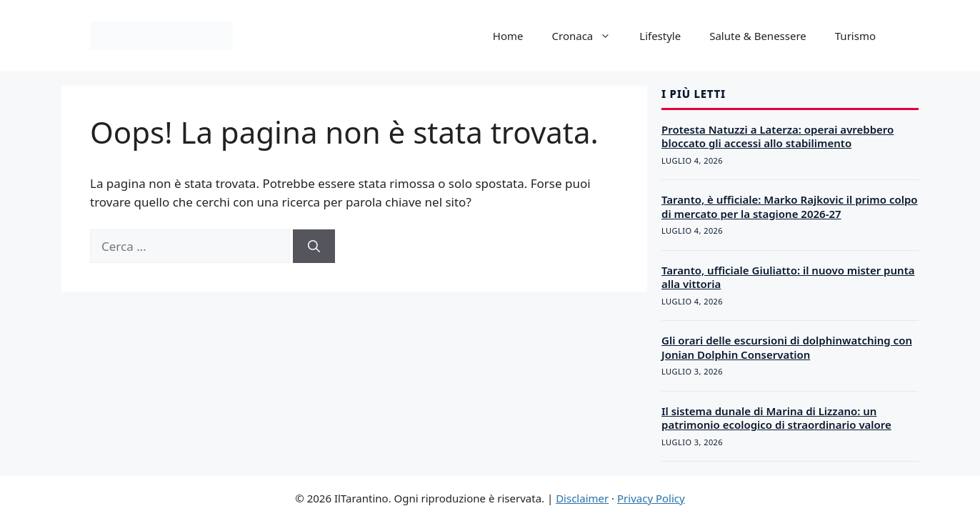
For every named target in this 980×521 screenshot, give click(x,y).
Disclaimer (582, 498)
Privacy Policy (651, 498)
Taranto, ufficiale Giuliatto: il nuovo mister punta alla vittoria (788, 277)
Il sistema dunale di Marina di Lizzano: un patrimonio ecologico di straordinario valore (776, 418)
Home (508, 36)
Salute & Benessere (758, 36)
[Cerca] (314, 247)
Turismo (855, 36)
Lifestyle (660, 36)
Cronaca (589, 36)
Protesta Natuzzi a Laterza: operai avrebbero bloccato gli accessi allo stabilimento (777, 137)
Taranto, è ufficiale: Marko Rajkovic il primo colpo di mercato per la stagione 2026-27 (790, 207)
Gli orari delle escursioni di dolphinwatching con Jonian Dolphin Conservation (787, 347)
